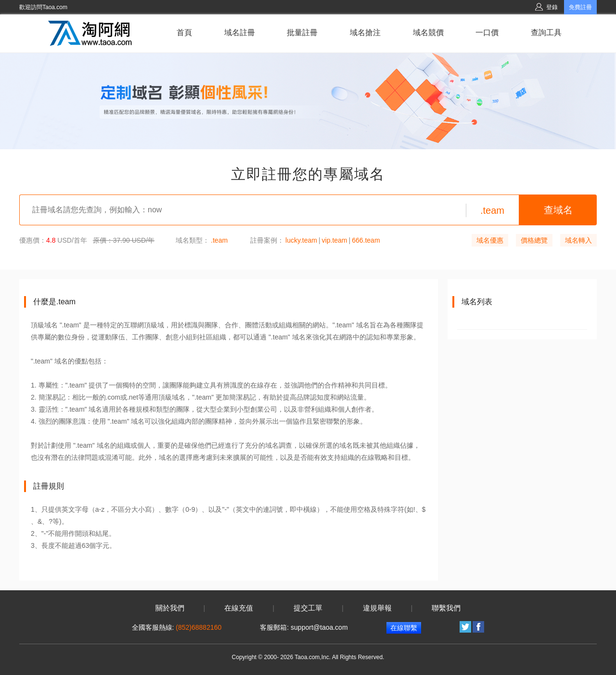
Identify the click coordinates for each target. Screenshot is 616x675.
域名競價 (428, 32)
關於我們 (170, 608)
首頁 (184, 32)
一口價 (487, 32)
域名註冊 (240, 32)
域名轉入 (578, 240)
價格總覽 (534, 240)
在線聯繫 (404, 628)
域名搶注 (365, 32)
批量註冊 (302, 32)
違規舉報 (377, 608)
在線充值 (239, 608)
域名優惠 (490, 240)
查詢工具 (546, 32)
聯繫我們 (446, 608)
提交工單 (308, 608)
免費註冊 (580, 7)
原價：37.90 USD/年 (124, 240)
